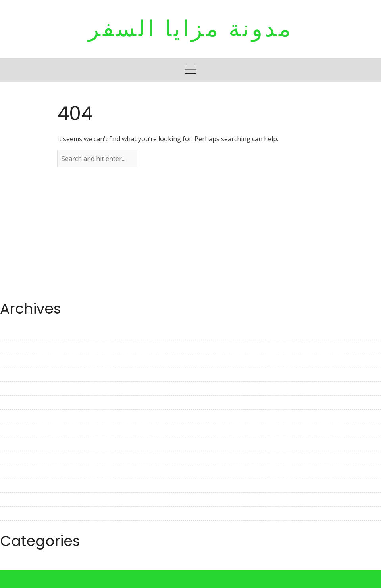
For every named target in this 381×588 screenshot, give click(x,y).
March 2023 (17, 402)
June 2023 (15, 361)
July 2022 (13, 513)
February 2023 (21, 416)
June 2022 (15, 527)
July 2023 (13, 347)
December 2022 (23, 444)
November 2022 (24, 458)
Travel (10, 565)
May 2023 (14, 375)
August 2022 (19, 500)
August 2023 (19, 333)
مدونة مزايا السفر (190, 29)
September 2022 (24, 486)
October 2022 (20, 472)
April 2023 (15, 389)
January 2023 (19, 430)
